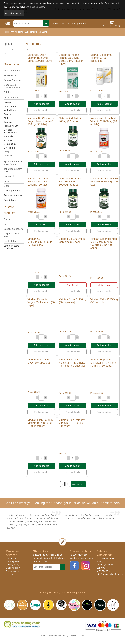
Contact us (11, 558)
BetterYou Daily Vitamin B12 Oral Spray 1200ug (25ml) (40, 58)
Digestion (9, 122)
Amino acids (10, 106)
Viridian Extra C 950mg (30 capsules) (73, 301)
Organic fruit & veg (12, 235)
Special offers (11, 200)
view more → (78, 484)
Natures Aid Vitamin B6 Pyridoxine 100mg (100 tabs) (104, 182)
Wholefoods (10, 75)
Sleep (7, 152)
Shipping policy (13, 568)
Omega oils (10, 148)
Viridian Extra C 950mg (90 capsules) (104, 301)
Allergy (7, 102)
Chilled (8, 219)
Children (8, 118)
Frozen (8, 224)
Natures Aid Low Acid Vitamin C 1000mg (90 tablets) (104, 121)
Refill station (10, 241)
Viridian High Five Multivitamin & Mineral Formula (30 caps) (104, 363)
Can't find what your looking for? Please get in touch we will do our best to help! (62, 503)
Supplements (31, 32)
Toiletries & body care (13, 170)
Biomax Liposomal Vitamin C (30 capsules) (101, 58)
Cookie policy (12, 562)
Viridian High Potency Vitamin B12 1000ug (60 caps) (72, 423)
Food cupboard (12, 71)
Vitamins (43, 32)
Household (10, 176)
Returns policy (13, 571)
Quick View (41, 76)
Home (7, 32)
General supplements (10, 131)
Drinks (7, 92)
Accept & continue (14, 13)
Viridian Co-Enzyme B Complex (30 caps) (72, 240)
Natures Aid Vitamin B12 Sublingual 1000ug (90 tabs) (71, 182)
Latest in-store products (11, 247)
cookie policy (38, 7)
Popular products (13, 195)
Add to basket (41, 104)
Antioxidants (10, 110)
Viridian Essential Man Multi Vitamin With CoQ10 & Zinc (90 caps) (104, 243)
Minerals (8, 140)
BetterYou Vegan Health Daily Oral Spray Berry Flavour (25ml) (71, 59)
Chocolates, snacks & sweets (13, 86)
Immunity (8, 136)
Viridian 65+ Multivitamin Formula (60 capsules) (40, 242)
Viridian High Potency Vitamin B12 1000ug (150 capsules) (40, 423)
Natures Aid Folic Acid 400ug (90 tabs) (72, 120)
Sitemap (10, 574)
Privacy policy (13, 565)
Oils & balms (10, 144)
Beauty (7, 114)
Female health (11, 126)
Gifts (6, 186)
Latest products (12, 191)
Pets (6, 181)
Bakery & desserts (14, 80)
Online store (59, 24)
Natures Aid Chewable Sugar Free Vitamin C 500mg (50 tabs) (41, 121)
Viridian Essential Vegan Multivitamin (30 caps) (41, 302)
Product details (41, 110)
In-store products (77, 24)
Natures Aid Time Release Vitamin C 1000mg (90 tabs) (39, 182)
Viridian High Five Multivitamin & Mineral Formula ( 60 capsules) (73, 363)
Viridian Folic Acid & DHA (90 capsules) (39, 361)
